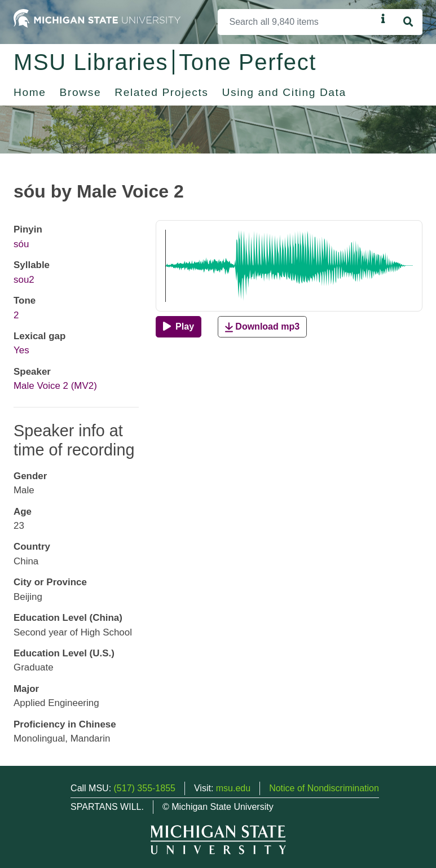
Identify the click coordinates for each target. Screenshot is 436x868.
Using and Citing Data (284, 92)
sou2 (24, 280)
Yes (21, 350)
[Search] (297, 22)
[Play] (179, 327)
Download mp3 (262, 327)
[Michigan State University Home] (97, 18)
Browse (81, 92)
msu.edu (233, 788)
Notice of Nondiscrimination (324, 788)
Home (30, 92)
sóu (21, 244)
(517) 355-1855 (145, 788)
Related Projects (161, 92)
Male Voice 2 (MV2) (55, 386)
